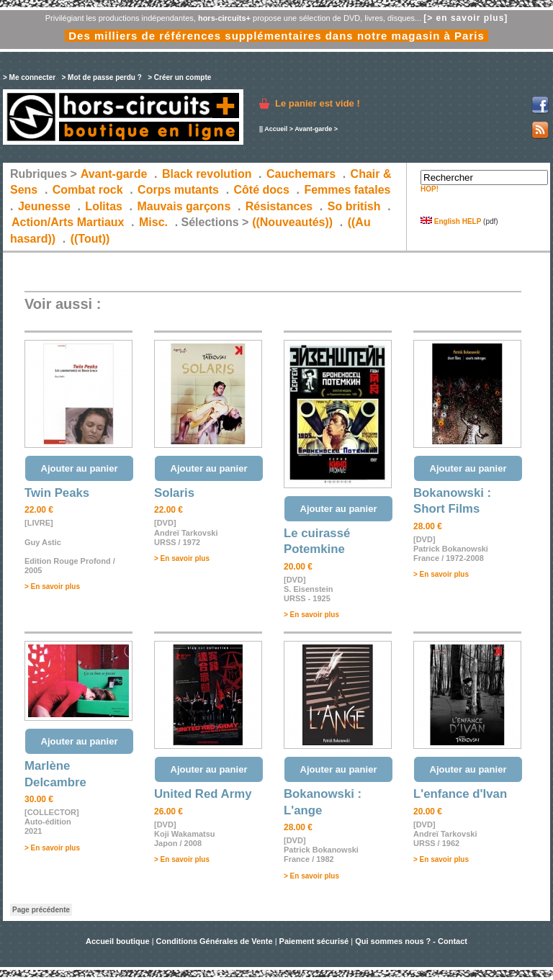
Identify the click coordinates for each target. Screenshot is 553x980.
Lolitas (104, 206)
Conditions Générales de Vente (215, 941)
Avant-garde (313, 129)
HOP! (430, 189)
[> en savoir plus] (466, 18)
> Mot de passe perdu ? (101, 77)
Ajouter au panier (80, 468)
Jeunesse (44, 206)
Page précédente (41, 910)
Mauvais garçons (184, 206)
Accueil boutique (119, 941)
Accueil (276, 129)
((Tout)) (90, 239)
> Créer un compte (179, 77)
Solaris (174, 493)
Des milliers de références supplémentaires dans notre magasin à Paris (276, 36)
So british (354, 206)
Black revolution (207, 174)
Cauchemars (301, 174)
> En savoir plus (52, 586)
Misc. (153, 222)
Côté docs (262, 190)
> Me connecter (29, 77)
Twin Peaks (57, 493)
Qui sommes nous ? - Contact (411, 941)
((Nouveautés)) (292, 222)
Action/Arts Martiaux (68, 222)
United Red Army (203, 794)
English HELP (451, 221)
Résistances (279, 206)
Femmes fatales (347, 190)
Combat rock (88, 190)
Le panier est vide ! (318, 103)
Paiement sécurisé (314, 941)
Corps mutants (180, 190)
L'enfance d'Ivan (460, 794)
